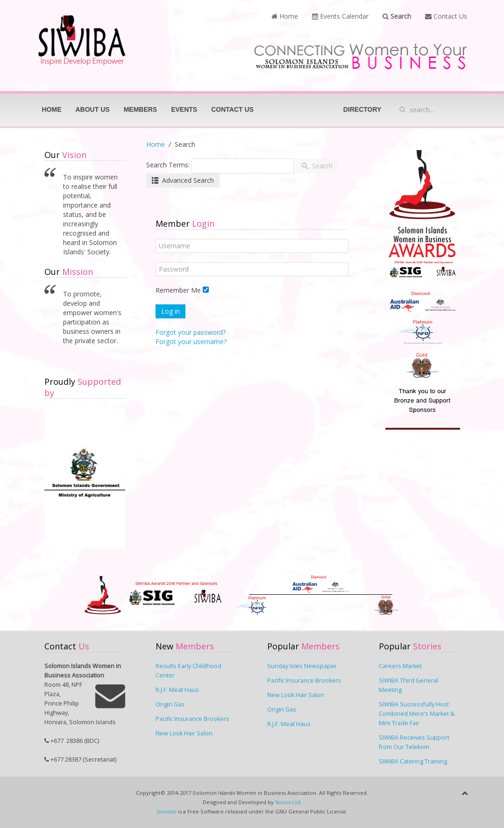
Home (285, 16)
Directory (362, 109)
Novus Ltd (288, 802)
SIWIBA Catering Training (413, 761)
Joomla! (167, 811)
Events (184, 109)
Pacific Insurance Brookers (192, 719)
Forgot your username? (191, 342)
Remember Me (178, 290)
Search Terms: (168, 165)
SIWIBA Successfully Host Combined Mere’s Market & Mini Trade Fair (417, 714)
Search (397, 16)
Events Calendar (340, 16)
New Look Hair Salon (184, 733)
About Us (93, 109)
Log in (170, 311)
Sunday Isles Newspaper (302, 666)
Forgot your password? (191, 332)
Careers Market (400, 666)
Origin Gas (170, 704)
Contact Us (446, 16)
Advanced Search (183, 180)
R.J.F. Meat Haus (177, 690)
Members (141, 109)
